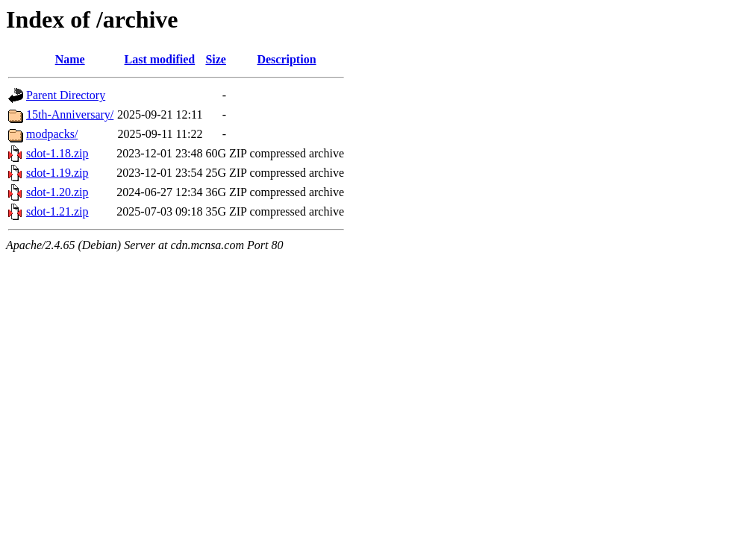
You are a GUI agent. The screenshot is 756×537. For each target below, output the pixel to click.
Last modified (160, 59)
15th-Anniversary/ (70, 114)
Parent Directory (66, 95)
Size (216, 59)
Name (70, 59)
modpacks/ (52, 134)
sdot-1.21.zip (57, 211)
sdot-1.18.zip (57, 153)
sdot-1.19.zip (57, 173)
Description (286, 59)
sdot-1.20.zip (57, 192)
